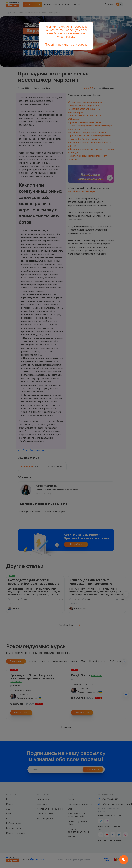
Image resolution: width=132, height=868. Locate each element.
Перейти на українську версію (66, 45)
